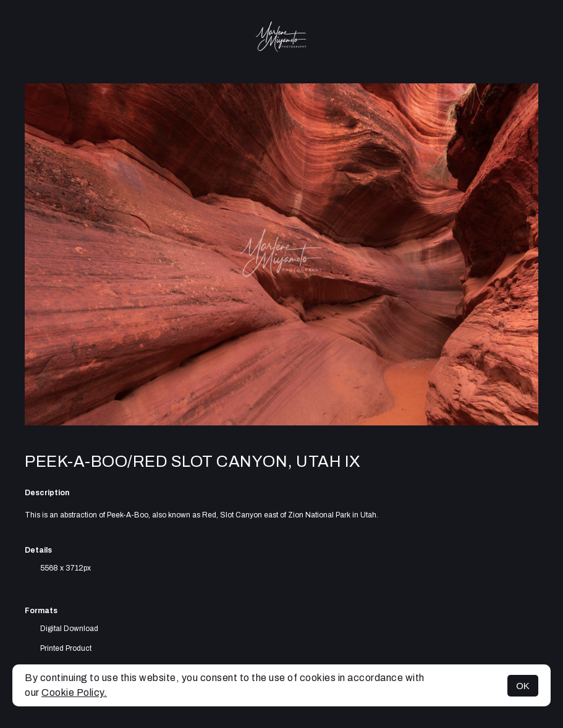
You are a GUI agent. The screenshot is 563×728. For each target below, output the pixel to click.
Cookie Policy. (74, 692)
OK (523, 686)
